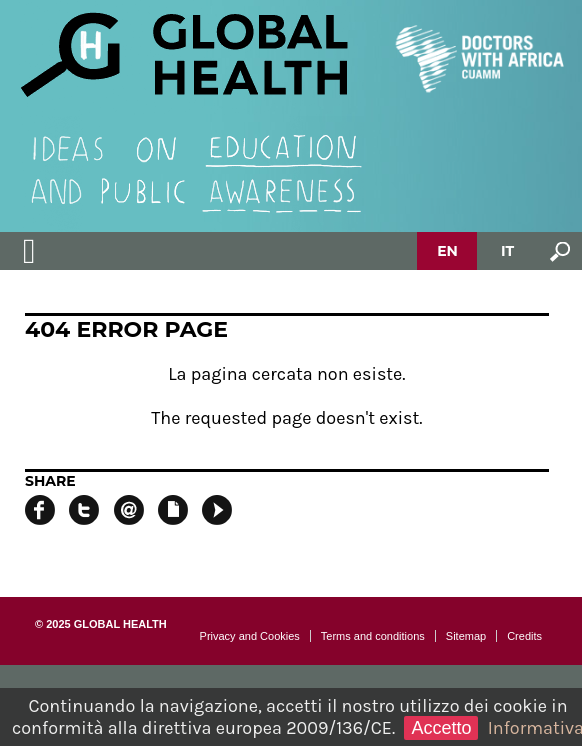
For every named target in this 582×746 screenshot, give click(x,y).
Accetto (441, 728)
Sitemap (466, 636)
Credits (524, 636)
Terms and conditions (373, 636)
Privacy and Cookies (250, 636)
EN (447, 251)
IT (507, 251)
